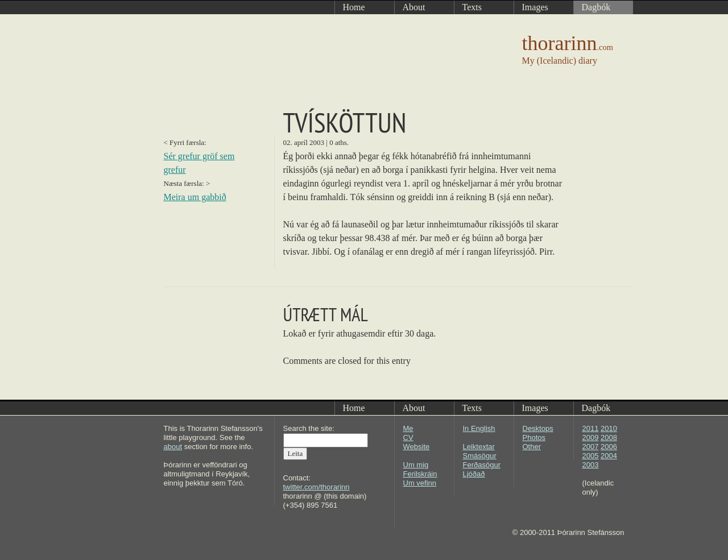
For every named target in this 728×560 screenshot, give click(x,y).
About (414, 408)
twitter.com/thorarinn (317, 487)
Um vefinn (420, 483)
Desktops (538, 428)
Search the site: (309, 428)
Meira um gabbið (195, 197)
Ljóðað (474, 474)
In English (479, 428)
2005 (591, 456)
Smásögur (480, 456)
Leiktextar (479, 447)
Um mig (416, 465)
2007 (591, 447)
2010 (609, 428)
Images (535, 408)
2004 (609, 456)
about (173, 447)
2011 (591, 428)
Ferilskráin (420, 474)
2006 (609, 447)
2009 (591, 437)
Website (417, 447)
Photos (534, 437)
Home (354, 408)
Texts (472, 408)
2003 (591, 465)
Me (408, 428)
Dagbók (596, 408)
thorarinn (568, 43)
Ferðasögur (482, 465)
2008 (609, 437)
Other (532, 447)
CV (408, 437)
